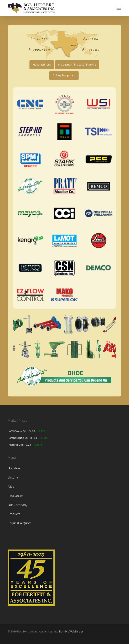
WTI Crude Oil (17, 431)
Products (14, 514)
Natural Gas (16, 445)
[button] (119, 8)
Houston (14, 468)
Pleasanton (16, 496)
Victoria (13, 477)
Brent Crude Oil (18, 438)
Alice (11, 486)
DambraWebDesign (71, 631)
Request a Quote (20, 523)
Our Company (17, 505)
